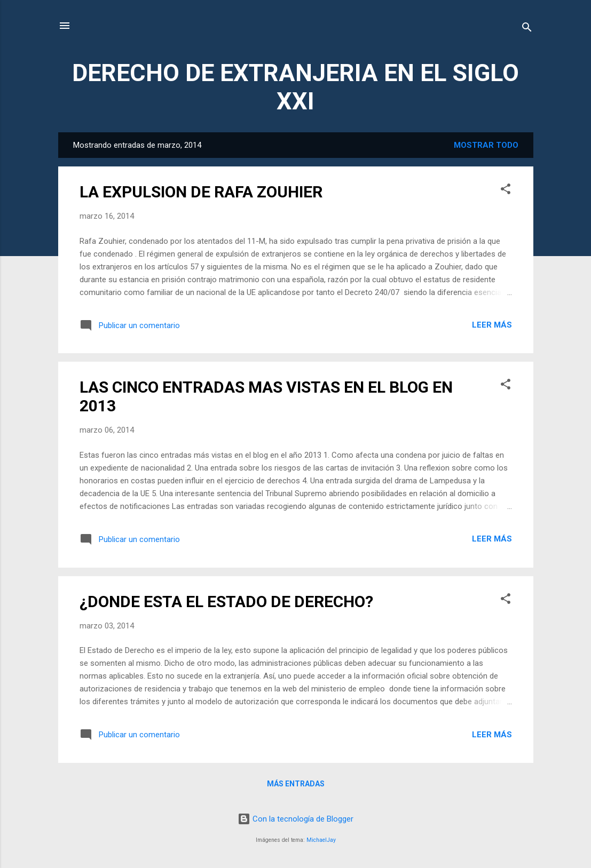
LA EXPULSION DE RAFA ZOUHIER (201, 192)
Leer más (492, 325)
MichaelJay (321, 840)
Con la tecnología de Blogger (295, 819)
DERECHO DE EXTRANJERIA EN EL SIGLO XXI (295, 87)
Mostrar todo (486, 145)
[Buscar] (527, 29)
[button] (506, 191)
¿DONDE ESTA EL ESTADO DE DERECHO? (226, 602)
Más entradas (296, 784)
